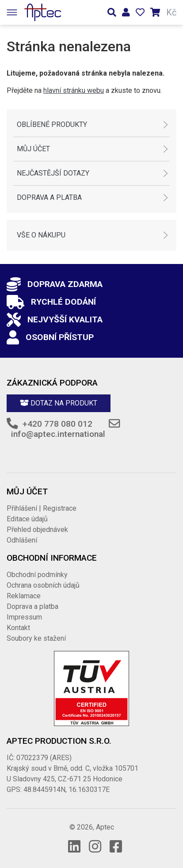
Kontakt (18, 628)
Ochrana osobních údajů (43, 585)
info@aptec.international (58, 434)
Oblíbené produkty (52, 124)
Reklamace (24, 596)
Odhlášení (22, 540)
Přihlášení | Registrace (42, 508)
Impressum (24, 617)
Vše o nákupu (41, 235)
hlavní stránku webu (74, 90)
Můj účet (33, 149)
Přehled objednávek (37, 530)
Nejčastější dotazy (53, 173)
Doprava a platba (49, 197)
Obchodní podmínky (37, 575)
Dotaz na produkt (59, 403)
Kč (171, 12)
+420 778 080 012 (57, 424)
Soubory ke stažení (36, 638)
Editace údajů (27, 519)
